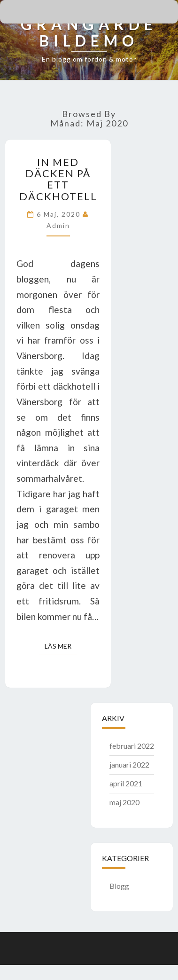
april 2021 (126, 783)
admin (58, 225)
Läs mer (61, 646)
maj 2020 (124, 802)
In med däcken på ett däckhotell (58, 179)
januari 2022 (129, 764)
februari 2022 (132, 746)
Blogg (119, 886)
